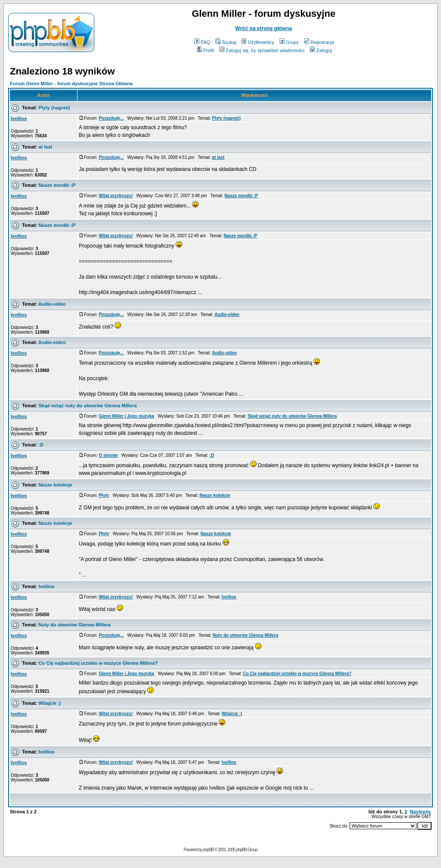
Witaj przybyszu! (116, 196)
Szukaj (226, 42)
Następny (420, 812)
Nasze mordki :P (57, 185)
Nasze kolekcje (55, 485)
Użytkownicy (258, 42)
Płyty (104, 495)
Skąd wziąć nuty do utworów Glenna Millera (87, 406)
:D (41, 445)
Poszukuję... (111, 118)
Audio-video (52, 304)
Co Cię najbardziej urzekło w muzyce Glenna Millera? (98, 663)
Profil (205, 50)
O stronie (108, 455)
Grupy (289, 42)
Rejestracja (319, 42)
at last (45, 147)
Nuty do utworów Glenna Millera (74, 625)
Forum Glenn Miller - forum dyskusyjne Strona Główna (71, 84)
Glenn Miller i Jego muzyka (126, 416)
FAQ (202, 42)
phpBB (208, 850)
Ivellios (19, 118)
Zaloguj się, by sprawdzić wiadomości (262, 50)
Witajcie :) (50, 703)
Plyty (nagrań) (54, 108)
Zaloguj (321, 50)
